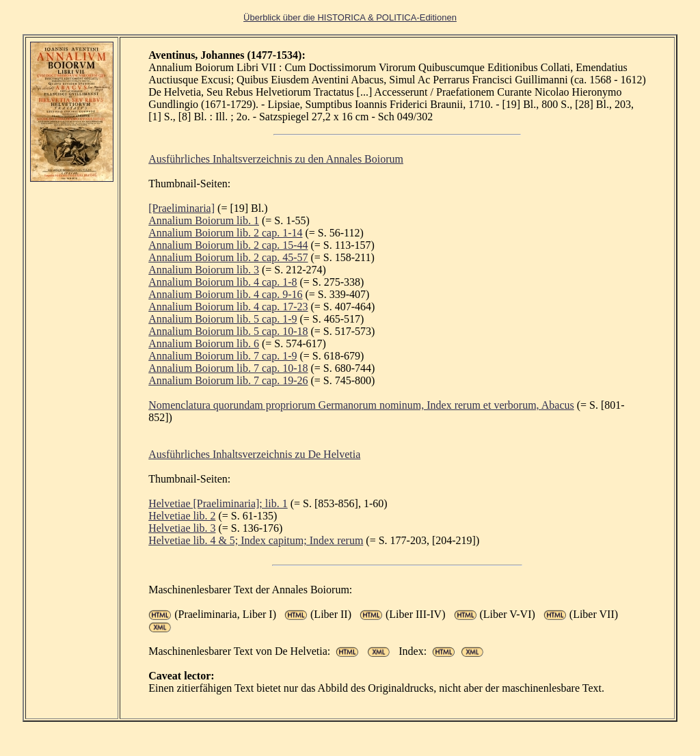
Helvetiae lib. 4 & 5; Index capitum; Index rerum (256, 540)
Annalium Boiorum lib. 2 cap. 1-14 (225, 233)
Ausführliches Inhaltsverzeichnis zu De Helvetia (254, 454)
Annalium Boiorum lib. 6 (204, 343)
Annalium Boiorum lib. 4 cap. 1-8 (223, 282)
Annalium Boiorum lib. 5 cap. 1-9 (223, 319)
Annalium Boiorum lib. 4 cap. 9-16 (225, 294)
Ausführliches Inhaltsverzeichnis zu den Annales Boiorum (276, 159)
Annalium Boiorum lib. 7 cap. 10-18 (228, 368)
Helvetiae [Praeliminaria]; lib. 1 (218, 503)
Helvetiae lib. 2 (182, 516)
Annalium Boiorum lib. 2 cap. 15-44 (228, 245)
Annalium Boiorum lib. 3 (204, 270)
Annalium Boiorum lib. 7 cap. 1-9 (223, 356)
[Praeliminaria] (181, 208)
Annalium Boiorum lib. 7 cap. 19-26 (228, 380)
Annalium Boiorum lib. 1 (204, 220)
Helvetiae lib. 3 (182, 528)
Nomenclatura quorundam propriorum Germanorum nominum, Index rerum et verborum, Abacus (361, 405)
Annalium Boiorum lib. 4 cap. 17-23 (228, 307)
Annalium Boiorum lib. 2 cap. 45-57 (228, 257)
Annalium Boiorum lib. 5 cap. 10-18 (228, 331)
